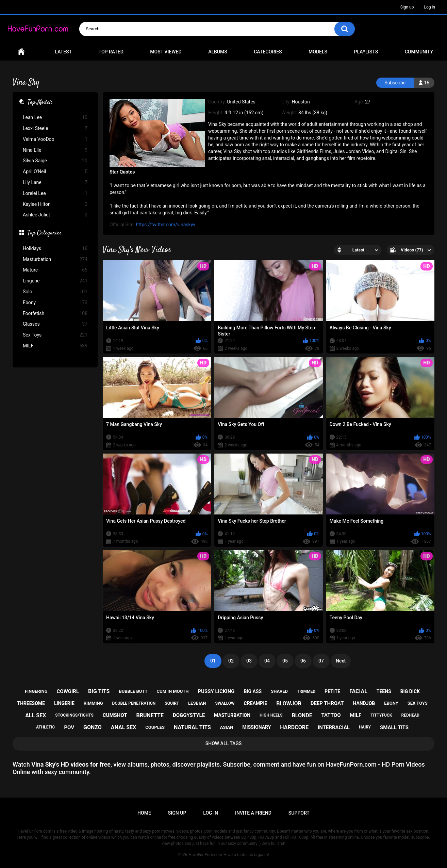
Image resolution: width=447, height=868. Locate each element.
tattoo (331, 715)
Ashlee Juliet (55, 215)
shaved (279, 691)
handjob (364, 703)
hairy (365, 727)
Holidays (55, 249)
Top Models (40, 103)
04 (267, 661)
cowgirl (68, 691)
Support (299, 813)
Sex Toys (55, 335)
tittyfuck (381, 715)
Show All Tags (224, 743)
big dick (410, 691)
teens (384, 691)
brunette (150, 715)
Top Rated (111, 52)
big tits (99, 691)
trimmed (306, 691)
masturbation (232, 715)
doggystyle (189, 715)
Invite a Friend (253, 813)
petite (332, 691)
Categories (268, 52)
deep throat (327, 703)
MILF (55, 346)
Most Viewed (166, 52)
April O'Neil (55, 172)
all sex (36, 715)
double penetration (134, 703)
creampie (256, 703)
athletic (45, 727)
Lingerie (55, 281)
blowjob (289, 703)
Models (318, 52)
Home (21, 52)
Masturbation (55, 259)
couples (155, 727)
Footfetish (55, 314)
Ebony (55, 303)
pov (69, 727)
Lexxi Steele (55, 128)
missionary (256, 727)
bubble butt (133, 691)
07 (321, 661)
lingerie (64, 703)
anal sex (124, 727)
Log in (429, 7)
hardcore (294, 727)
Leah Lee (55, 118)
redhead (410, 715)
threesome (31, 703)
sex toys (418, 703)
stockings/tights (74, 715)
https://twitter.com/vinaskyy (165, 225)
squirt (172, 703)
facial (358, 691)
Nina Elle (55, 150)
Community (419, 52)
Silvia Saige (55, 161)
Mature (55, 270)
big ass (253, 691)
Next (341, 661)
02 (231, 661)
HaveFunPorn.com (205, 855)
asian (227, 727)
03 (249, 661)
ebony (391, 703)
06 (303, 661)
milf (355, 715)
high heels (271, 715)
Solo (55, 292)
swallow (225, 703)
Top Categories (45, 233)
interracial (334, 727)
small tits (394, 727)
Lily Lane (55, 183)
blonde (302, 715)
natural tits (192, 727)
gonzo (93, 727)
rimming (93, 703)
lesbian (197, 703)
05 (285, 661)
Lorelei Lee (55, 193)
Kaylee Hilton (55, 204)
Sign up (407, 7)
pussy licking (216, 691)
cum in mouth (172, 691)
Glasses (55, 324)
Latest (64, 52)
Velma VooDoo (55, 139)
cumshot (115, 715)
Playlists (366, 52)
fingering (36, 691)
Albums (218, 52)
